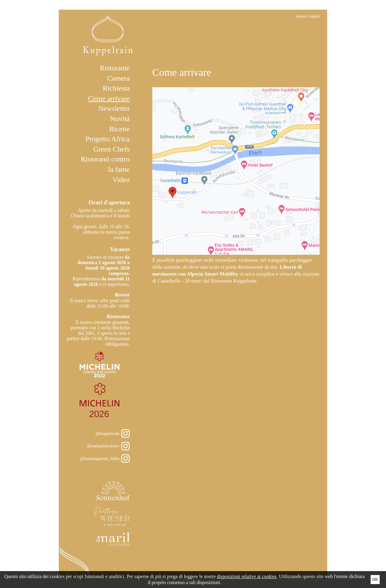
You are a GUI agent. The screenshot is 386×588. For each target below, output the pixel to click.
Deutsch (301, 16)
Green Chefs (111, 149)
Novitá (120, 119)
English (314, 16)
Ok (375, 579)
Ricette (119, 129)
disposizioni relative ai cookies (247, 576)
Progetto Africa (108, 139)
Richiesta (116, 88)
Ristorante (115, 68)
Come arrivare (109, 98)
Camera (118, 78)
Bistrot (122, 295)
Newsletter (114, 108)
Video (121, 180)
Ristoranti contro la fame (105, 164)
